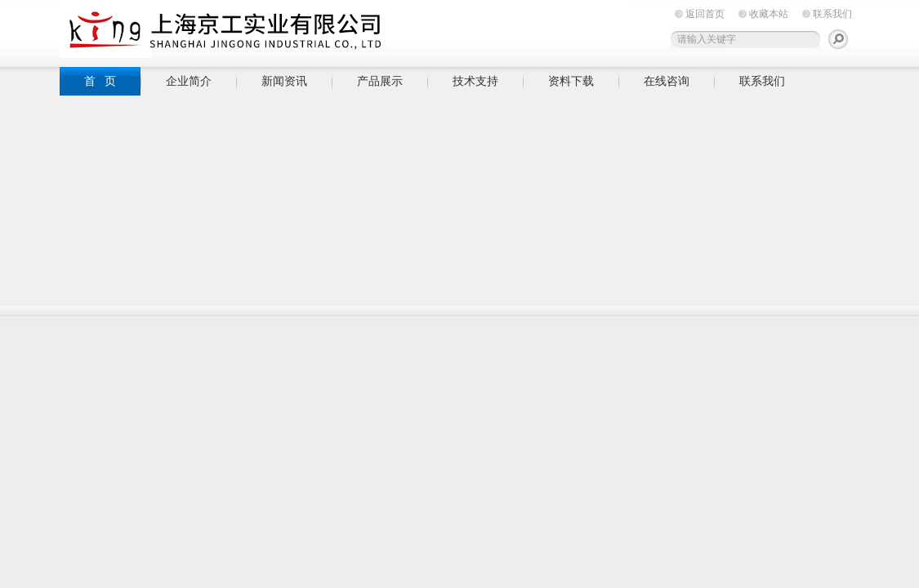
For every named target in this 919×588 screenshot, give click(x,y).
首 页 (100, 81)
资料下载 (571, 81)
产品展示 (380, 81)
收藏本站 (769, 14)
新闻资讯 (284, 81)
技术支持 (475, 81)
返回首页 (705, 14)
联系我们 (832, 14)
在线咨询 (667, 81)
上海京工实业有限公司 (346, 31)
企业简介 (189, 81)
